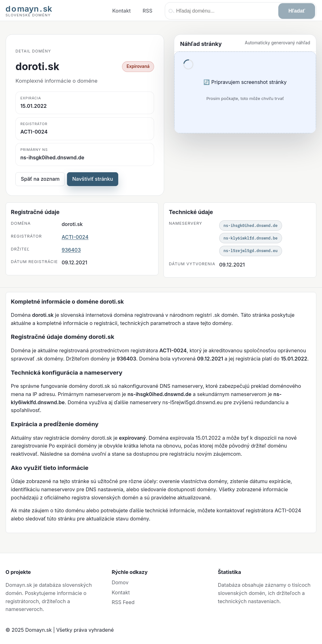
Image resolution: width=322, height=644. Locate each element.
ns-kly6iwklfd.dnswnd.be (251, 238)
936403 (71, 250)
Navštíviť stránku (93, 179)
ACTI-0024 (75, 237)
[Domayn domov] (29, 11)
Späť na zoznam (40, 179)
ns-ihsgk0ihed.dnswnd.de (251, 225)
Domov (120, 582)
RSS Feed (123, 602)
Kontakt (122, 11)
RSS (148, 11)
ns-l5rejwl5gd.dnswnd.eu (251, 250)
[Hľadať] (297, 11)
